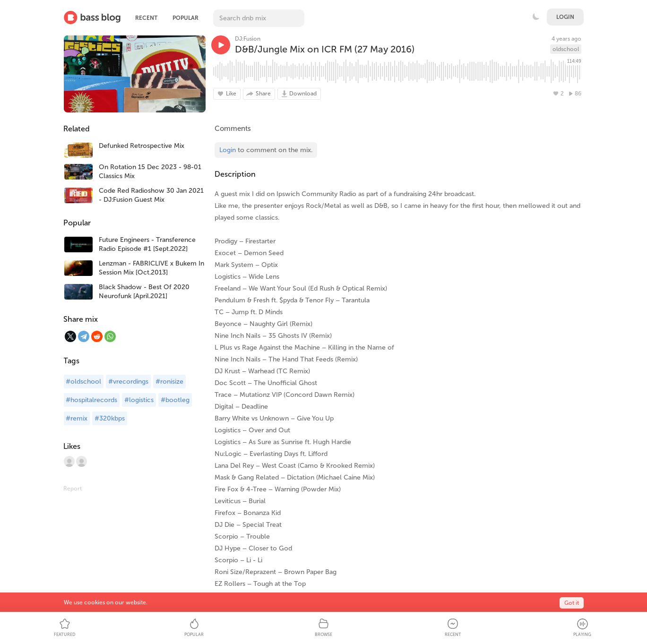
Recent (146, 18)
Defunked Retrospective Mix (142, 146)
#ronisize (169, 382)
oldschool (566, 49)
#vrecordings (128, 382)
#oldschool (83, 382)
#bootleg (175, 400)
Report (73, 489)
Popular (185, 18)
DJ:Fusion (248, 39)
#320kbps (110, 418)
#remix (77, 418)
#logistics (139, 400)
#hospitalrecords (91, 400)
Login (565, 17)
